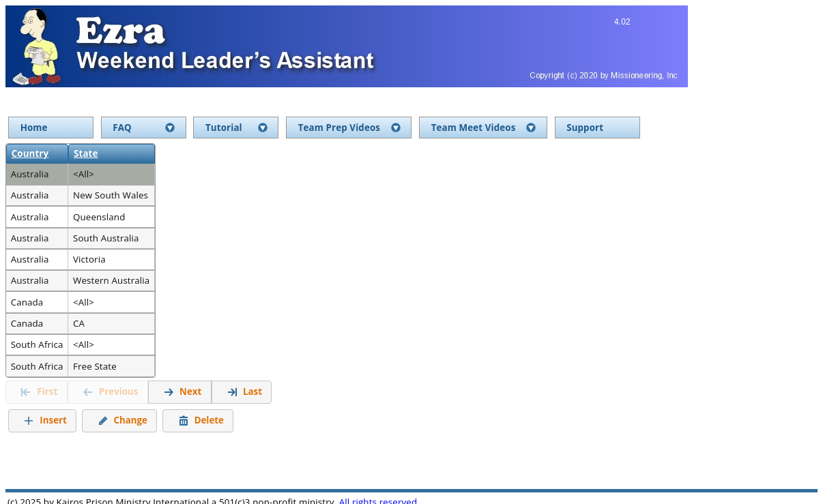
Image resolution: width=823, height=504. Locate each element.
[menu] (410, 128)
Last (244, 391)
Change (122, 419)
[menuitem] (51, 128)
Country (30, 153)
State (86, 153)
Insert (45, 419)
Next (182, 391)
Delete (201, 419)
